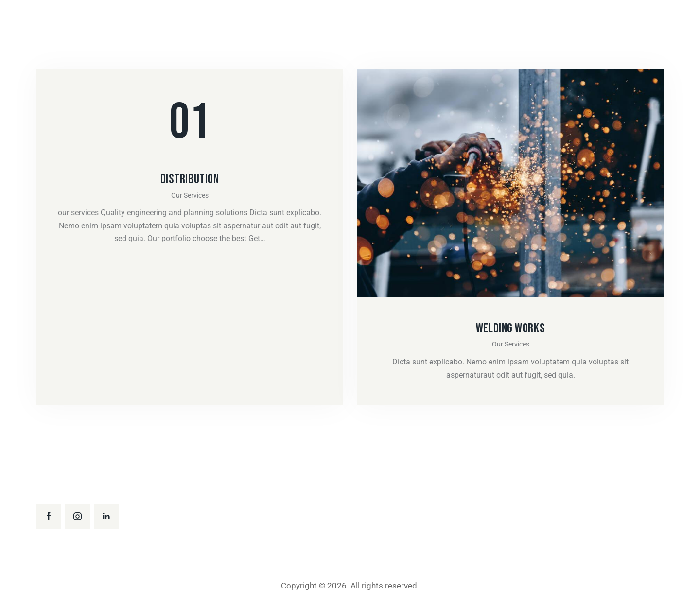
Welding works (510, 328)
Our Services (190, 195)
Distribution (190, 179)
